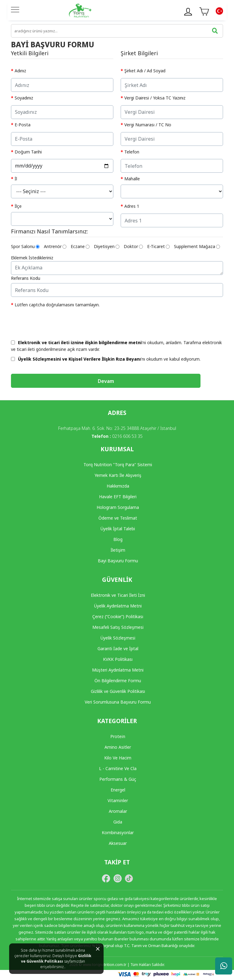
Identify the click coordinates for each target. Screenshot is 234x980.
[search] (117, 31)
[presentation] (57, 322)
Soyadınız (24, 98)
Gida (118, 822)
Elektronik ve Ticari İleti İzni (118, 595)
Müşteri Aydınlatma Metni (118, 670)
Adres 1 (132, 206)
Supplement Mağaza (197, 246)
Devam (106, 381)
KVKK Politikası (118, 659)
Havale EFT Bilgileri (118, 497)
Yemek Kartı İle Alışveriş (118, 475)
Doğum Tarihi (28, 152)
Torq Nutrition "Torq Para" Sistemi (118, 465)
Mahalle (132, 179)
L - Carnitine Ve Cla (118, 768)
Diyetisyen (107, 246)
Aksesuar (118, 843)
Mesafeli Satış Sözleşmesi (118, 627)
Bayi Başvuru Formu (118, 561)
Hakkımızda (118, 486)
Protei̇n (118, 736)
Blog (118, 539)
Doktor (133, 246)
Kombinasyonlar (118, 832)
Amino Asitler (118, 747)
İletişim (118, 550)
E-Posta (23, 125)
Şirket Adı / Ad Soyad (145, 71)
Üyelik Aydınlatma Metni (118, 606)
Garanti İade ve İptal (118, 649)
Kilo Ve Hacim (118, 758)
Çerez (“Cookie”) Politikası (118, 616)
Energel (118, 790)
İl (16, 179)
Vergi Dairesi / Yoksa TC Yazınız (155, 98)
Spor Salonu (25, 246)
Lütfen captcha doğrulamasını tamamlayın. (57, 305)
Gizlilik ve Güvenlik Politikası (56, 958)
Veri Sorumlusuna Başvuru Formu (118, 702)
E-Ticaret (158, 246)
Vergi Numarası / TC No (148, 125)
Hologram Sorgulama (118, 507)
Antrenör (55, 246)
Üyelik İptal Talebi (118, 529)
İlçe (18, 206)
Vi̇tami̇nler (118, 800)
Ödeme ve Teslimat (118, 518)
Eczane (80, 246)
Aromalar (118, 811)
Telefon (132, 152)
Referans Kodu (26, 278)
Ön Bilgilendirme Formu (118, 681)
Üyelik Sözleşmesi (118, 638)
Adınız (20, 71)
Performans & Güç (118, 779)
